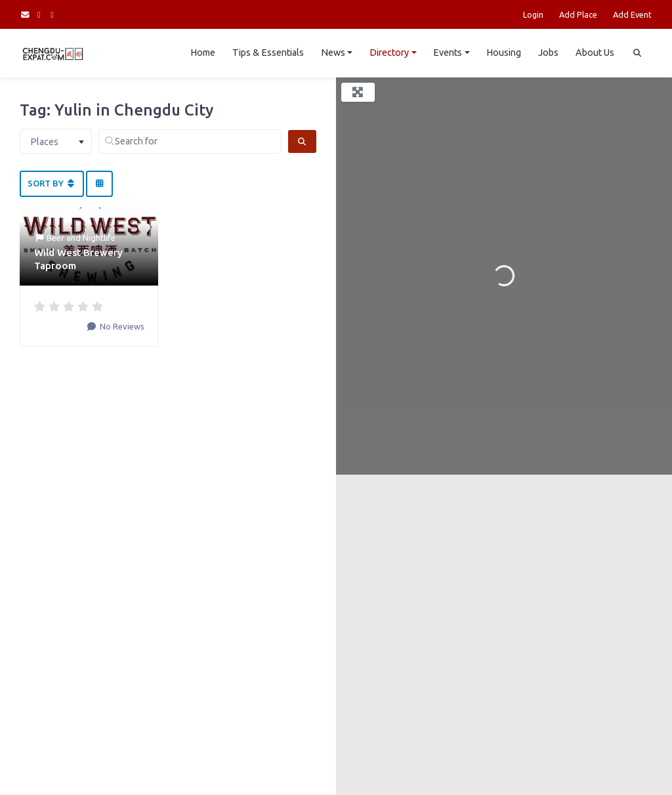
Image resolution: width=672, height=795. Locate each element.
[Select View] (99, 184)
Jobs (548, 53)
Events (448, 53)
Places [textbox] (44, 142)
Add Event (632, 14)
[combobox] (56, 141)
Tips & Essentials (268, 53)
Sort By (52, 183)
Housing (504, 53)
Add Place (578, 14)
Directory (389, 53)
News (333, 53)
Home (203, 53)
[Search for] (190, 141)
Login (533, 14)
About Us (595, 53)
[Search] (302, 141)
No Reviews (121, 326)
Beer (55, 238)
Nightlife (99, 238)
